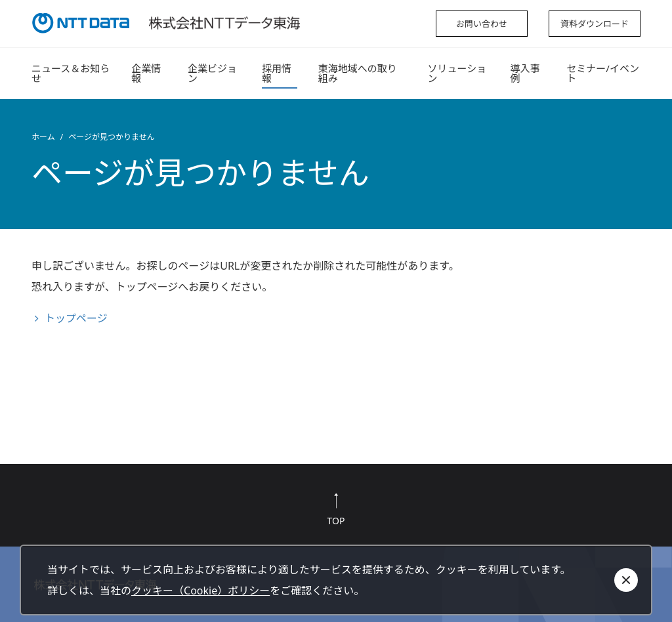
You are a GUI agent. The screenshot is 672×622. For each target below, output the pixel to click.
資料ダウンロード (595, 24)
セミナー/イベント (603, 73)
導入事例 (525, 73)
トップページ (76, 318)
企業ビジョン (212, 73)
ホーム (43, 137)
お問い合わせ (482, 24)
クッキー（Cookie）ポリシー (200, 591)
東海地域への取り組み (358, 73)
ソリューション (457, 73)
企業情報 (146, 73)
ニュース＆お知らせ (71, 73)
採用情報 (277, 73)
